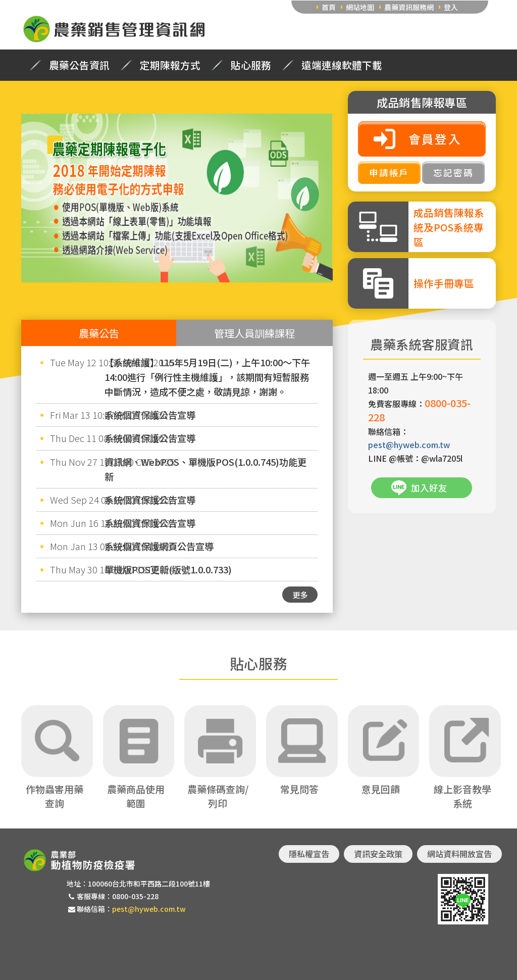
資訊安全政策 (378, 854)
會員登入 (435, 139)
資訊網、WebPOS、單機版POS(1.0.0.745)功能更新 (205, 469)
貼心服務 (251, 65)
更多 (300, 595)
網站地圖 (360, 7)
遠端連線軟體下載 (342, 65)
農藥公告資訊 (79, 65)
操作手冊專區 (444, 283)
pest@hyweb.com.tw (409, 445)
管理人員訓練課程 (254, 333)
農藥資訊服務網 (409, 7)
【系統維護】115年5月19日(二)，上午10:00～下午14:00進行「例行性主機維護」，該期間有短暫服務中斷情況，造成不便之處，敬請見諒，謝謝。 (207, 377)
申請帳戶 (389, 173)
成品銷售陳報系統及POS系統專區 (449, 227)
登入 (451, 7)
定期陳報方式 (170, 65)
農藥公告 (99, 333)
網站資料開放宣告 (459, 854)
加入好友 (429, 488)
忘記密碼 (453, 173)
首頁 (329, 7)
